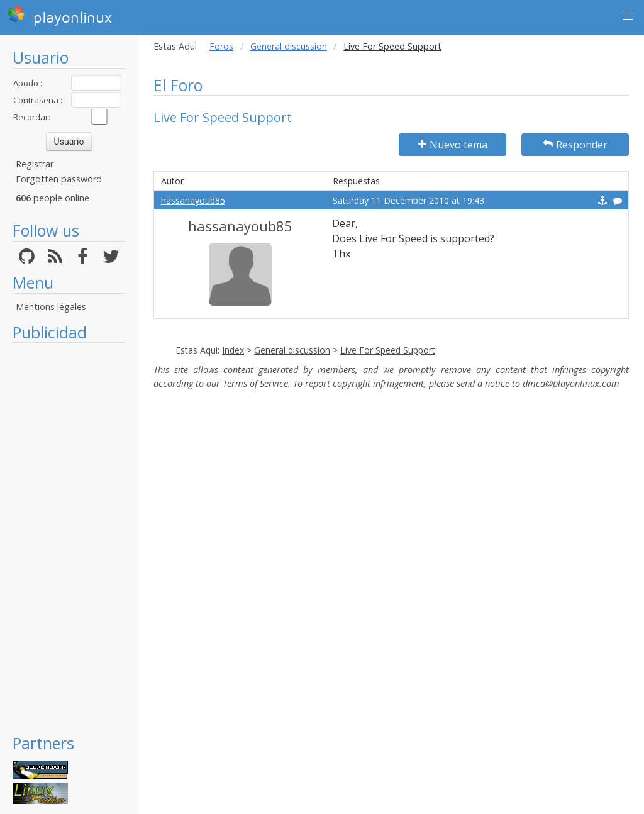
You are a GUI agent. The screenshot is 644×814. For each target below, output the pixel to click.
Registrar (35, 164)
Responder (575, 145)
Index (233, 350)
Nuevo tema (453, 145)
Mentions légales (51, 307)
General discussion (289, 46)
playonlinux (60, 16)
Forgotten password (59, 179)
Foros (221, 46)
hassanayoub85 (193, 200)
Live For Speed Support (388, 350)
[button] (628, 16)
